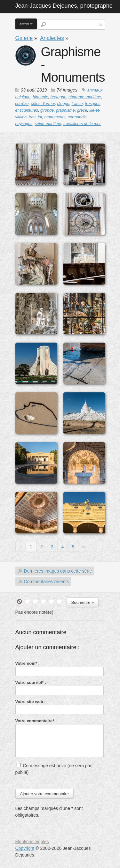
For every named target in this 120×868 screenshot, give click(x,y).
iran (32, 117)
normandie (77, 117)
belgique (23, 97)
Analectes (52, 38)
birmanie (40, 97)
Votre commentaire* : (36, 721)
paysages (24, 124)
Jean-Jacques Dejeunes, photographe (64, 6)
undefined (19, 601)
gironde (47, 110)
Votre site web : (31, 702)
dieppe (63, 104)
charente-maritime (85, 97)
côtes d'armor (43, 104)
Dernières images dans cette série (58, 571)
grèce (82, 110)
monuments (55, 117)
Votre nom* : (28, 663)
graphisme (65, 110)
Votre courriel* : (31, 683)
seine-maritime (48, 124)
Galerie (24, 38)
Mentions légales (32, 842)
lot (40, 117)
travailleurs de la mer (82, 124)
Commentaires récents (47, 582)
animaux (95, 90)
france (77, 104)
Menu (24, 24)
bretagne (58, 97)
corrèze (22, 104)
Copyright (25, 848)
